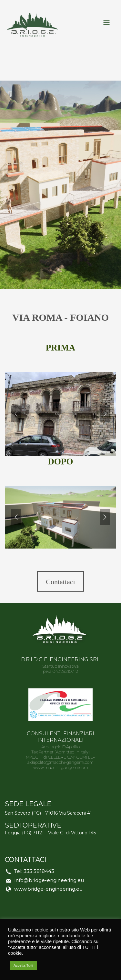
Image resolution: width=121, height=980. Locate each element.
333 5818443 (39, 871)
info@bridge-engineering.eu (49, 880)
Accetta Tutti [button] (23, 965)
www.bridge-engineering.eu (48, 889)
